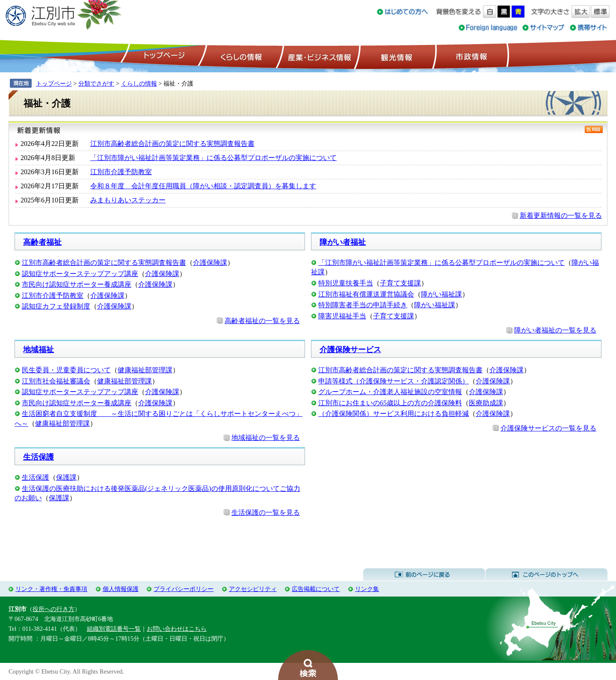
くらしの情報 (240, 56)
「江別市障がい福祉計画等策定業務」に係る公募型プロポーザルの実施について (213, 158)
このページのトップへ (546, 575)
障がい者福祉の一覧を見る (555, 330)
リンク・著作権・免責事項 (51, 589)
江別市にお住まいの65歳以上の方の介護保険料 (390, 403)
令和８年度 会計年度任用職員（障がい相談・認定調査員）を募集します (203, 186)
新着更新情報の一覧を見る (561, 215)
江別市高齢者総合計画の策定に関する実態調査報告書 (172, 144)
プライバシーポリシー (184, 589)
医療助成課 (486, 403)
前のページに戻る (424, 575)
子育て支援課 (400, 283)
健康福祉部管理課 (145, 370)
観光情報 (395, 56)
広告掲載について (316, 589)
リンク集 (367, 589)
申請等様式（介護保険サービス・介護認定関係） (394, 381)
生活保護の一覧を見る (266, 512)
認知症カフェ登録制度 (56, 306)
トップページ (163, 56)
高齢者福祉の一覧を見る (262, 321)
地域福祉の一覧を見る (266, 438)
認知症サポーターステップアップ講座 (80, 274)
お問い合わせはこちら (177, 629)
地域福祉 (38, 350)
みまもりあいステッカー (128, 200)
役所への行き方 (53, 609)
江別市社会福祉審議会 (56, 381)
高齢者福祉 (42, 242)
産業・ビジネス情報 (318, 56)
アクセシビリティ (253, 589)
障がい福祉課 (441, 294)
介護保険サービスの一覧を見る (548, 428)
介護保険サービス (350, 350)
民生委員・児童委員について (66, 370)
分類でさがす (96, 83)
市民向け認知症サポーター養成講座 (77, 284)
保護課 (66, 477)
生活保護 (38, 457)
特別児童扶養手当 (346, 283)
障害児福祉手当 (342, 316)
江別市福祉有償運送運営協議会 (366, 294)
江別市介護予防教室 (121, 172)
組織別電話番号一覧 (114, 629)
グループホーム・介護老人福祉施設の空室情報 (390, 392)
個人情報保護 (121, 589)
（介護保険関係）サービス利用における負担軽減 (394, 414)
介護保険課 (210, 263)
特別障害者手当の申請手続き (363, 305)
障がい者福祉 (343, 242)
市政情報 (471, 56)
